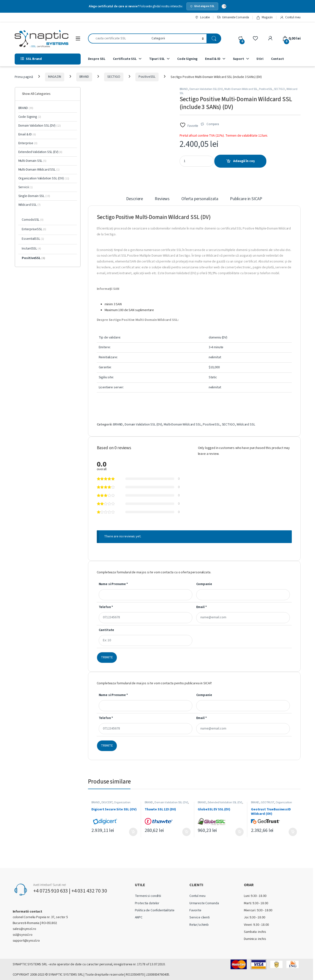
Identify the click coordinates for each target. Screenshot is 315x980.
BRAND (84, 77)
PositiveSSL (147, 77)
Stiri (260, 59)
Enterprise (28, 143)
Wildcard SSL (246, 425)
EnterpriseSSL (34, 229)
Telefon (106, 607)
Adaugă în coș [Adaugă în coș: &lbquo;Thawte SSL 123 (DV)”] (186, 832)
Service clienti (200, 917)
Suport (239, 59)
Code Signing (187, 59)
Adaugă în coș (244, 161)
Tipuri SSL (157, 59)
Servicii (26, 187)
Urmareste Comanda (233, 17)
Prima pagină (24, 77)
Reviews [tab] (162, 199)
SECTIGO (114, 77)
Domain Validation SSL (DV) (206, 89)
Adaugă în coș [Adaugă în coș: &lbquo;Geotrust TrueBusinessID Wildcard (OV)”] (293, 832)
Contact (277, 59)
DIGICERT (107, 802)
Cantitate (107, 630)
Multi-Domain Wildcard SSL (241, 89)
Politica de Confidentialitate (155, 910)
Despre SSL (97, 59)
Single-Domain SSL (34, 196)
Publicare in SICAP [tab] (246, 199)
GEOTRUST (267, 802)
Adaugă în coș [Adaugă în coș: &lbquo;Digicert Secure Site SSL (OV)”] (133, 832)
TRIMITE (107, 657)
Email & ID (213, 59)
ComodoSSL (33, 220)
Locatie (202, 17)
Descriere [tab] (135, 199)
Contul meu (290, 17)
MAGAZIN (55, 77)
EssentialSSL (33, 239)
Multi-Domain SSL (32, 161)
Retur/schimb (199, 925)
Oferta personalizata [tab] (200, 199)
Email (201, 607)
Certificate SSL (125, 59)
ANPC (139, 917)
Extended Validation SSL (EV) (225, 802)
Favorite (195, 910)
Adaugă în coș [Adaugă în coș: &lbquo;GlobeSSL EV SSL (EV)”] (239, 832)
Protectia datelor (147, 903)
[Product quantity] (197, 161)
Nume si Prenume (113, 584)
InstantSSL (31, 249)
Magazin (264, 17)
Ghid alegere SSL (202, 6)
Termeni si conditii (148, 896)
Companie (204, 584)
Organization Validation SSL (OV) (111, 804)
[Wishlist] (255, 38)
